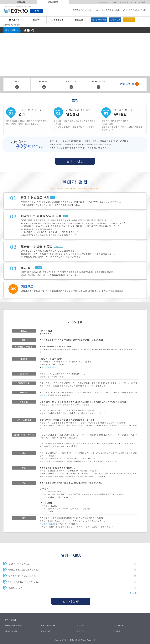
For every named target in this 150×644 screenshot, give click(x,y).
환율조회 (79, 20)
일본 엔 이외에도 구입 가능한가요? (70, 582)
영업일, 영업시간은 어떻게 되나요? (70, 570)
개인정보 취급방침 (48, 524)
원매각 (36, 20)
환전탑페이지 (10, 620)
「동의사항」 (67, 521)
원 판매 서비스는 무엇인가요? (70, 563)
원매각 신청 (115, 20)
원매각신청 (71, 601)
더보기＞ (135, 593)
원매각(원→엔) (11, 631)
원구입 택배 (14, 20)
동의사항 (44, 395)
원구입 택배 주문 (99, 20)
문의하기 (116, 631)
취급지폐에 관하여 (50, 367)
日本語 (143, 2)
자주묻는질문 (57, 20)
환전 (37, 11)
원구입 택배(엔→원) (13, 625)
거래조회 (129, 20)
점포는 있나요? (70, 588)
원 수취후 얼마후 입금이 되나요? (70, 576)
